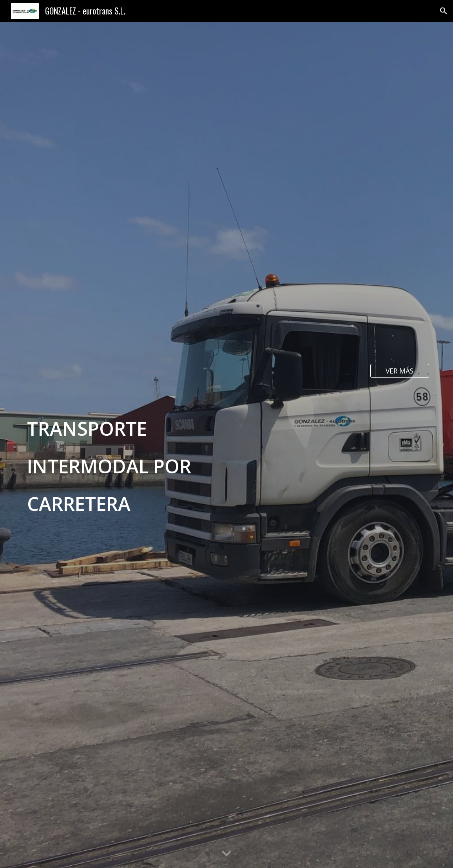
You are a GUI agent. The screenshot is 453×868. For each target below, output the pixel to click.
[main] (140, 445)
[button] (444, 11)
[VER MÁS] (400, 371)
